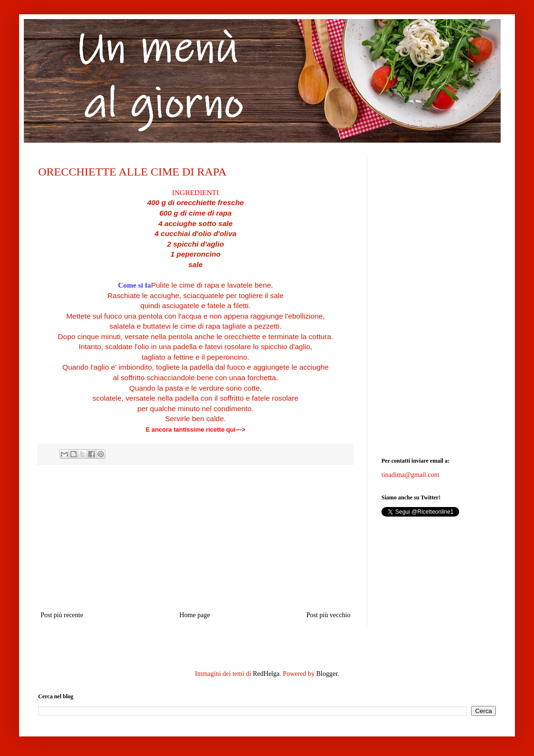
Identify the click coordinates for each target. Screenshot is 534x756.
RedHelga (266, 674)
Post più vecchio (328, 615)
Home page (195, 615)
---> (241, 430)
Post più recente (62, 615)
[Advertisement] (195, 538)
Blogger (327, 674)
